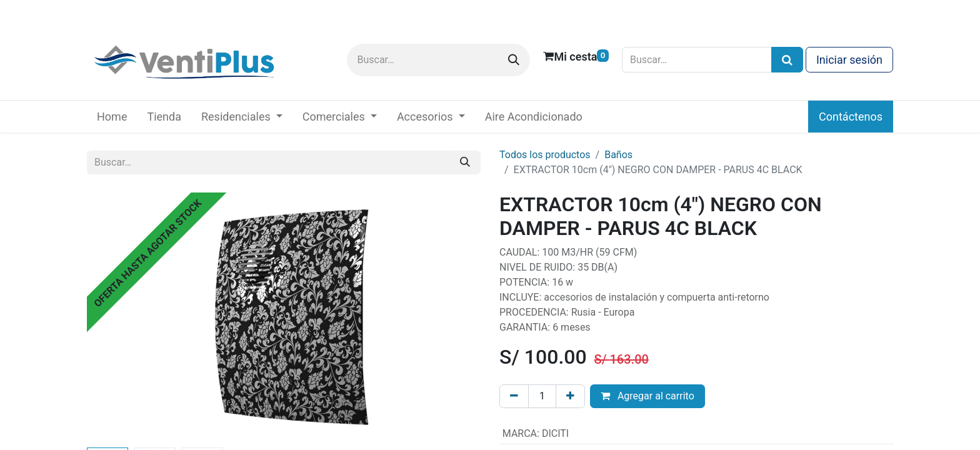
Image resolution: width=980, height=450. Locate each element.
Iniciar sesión (849, 60)
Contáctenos (851, 117)
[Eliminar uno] (514, 396)
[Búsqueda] (787, 60)
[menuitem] (112, 117)
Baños (618, 155)
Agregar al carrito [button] (647, 396)
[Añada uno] (570, 396)
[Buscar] (514, 60)
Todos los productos (545, 155)
